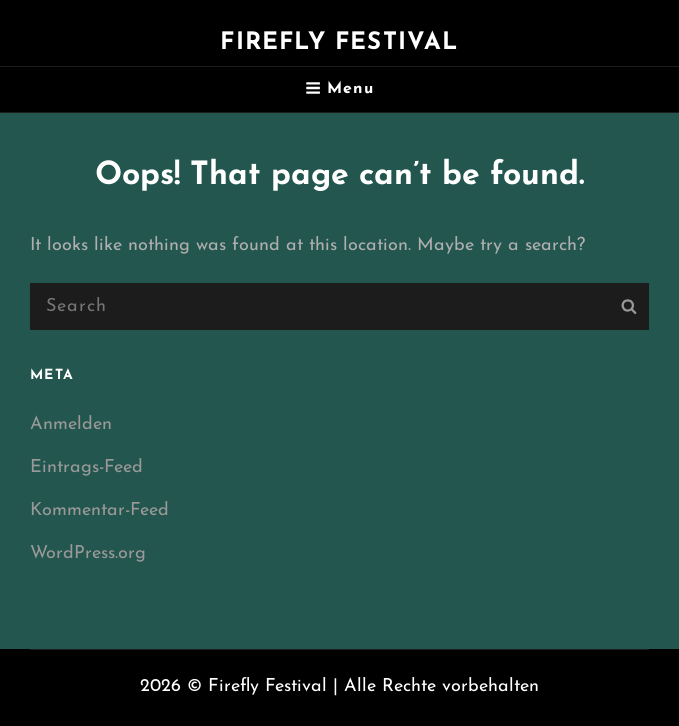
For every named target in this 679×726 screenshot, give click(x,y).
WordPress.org (88, 553)
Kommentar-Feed (99, 510)
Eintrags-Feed (86, 467)
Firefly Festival (339, 43)
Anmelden (71, 424)
